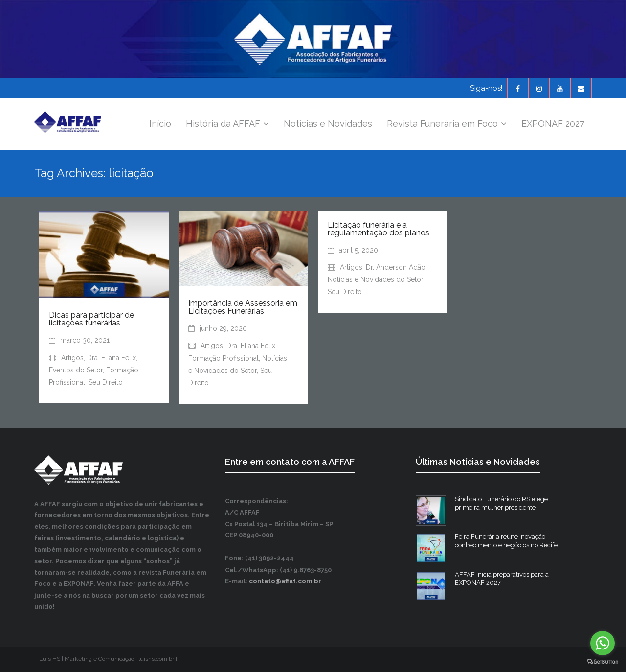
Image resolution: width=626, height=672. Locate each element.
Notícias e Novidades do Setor (375, 279)
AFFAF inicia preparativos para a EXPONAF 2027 (502, 579)
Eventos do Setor (76, 370)
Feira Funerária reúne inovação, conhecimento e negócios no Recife (506, 541)
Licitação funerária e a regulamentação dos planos (379, 229)
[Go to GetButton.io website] (603, 662)
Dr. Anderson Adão (396, 267)
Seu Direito (106, 382)
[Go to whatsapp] (603, 643)
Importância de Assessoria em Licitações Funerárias (243, 307)
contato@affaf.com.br (285, 581)
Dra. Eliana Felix (112, 358)
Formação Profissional (224, 358)
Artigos (72, 358)
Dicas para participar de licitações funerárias (91, 319)
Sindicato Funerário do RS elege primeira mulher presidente (501, 503)
